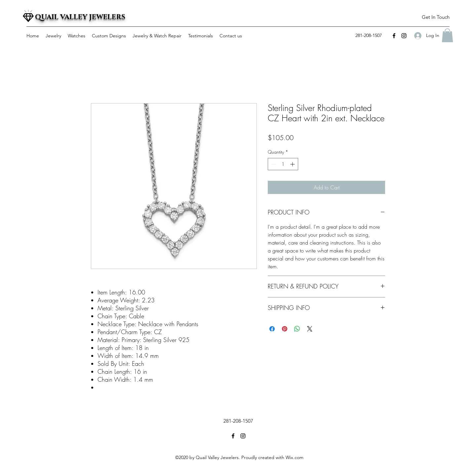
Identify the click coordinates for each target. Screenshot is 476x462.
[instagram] (404, 36)
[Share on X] (310, 329)
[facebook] (394, 36)
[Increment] (293, 164)
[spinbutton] (283, 164)
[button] (436, 17)
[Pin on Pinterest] (285, 329)
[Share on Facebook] (272, 329)
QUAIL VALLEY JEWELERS (80, 17)
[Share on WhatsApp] (297, 329)
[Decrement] (273, 164)
